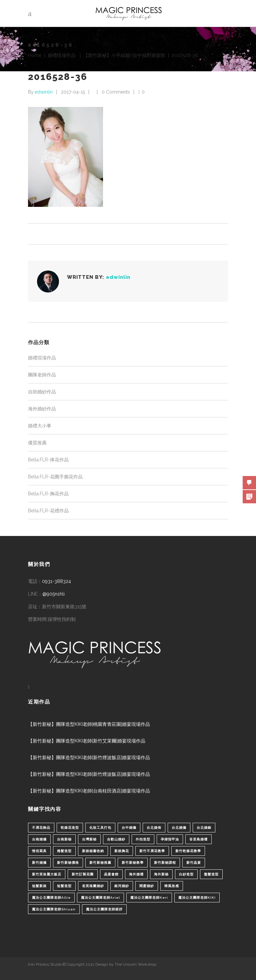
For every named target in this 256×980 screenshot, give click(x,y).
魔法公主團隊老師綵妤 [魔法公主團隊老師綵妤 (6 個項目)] (104, 909)
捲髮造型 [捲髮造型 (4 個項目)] (64, 851)
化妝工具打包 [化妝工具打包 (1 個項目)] (100, 828)
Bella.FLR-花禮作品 (48, 511)
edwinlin (44, 92)
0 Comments (116, 92)
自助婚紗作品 (42, 392)
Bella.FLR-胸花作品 (48, 494)
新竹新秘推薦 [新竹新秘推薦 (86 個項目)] (100, 863)
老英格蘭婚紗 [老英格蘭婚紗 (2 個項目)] (93, 886)
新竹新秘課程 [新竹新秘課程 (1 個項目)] (165, 863)
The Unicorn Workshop (135, 964)
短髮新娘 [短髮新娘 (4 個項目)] (39, 886)
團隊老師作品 (42, 375)
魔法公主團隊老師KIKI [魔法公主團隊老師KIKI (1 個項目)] (197, 898)
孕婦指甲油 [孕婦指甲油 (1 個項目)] (170, 839)
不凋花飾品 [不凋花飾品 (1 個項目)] (41, 828)
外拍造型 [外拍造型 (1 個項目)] (143, 839)
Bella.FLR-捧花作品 (48, 460)
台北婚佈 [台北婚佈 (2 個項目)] (154, 828)
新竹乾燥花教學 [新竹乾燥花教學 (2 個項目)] (188, 851)
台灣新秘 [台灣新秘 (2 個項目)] (89, 839)
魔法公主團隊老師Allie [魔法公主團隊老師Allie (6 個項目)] (51, 898)
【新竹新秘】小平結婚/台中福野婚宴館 (124, 55)
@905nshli (53, 594)
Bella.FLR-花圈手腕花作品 (55, 477)
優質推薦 (37, 443)
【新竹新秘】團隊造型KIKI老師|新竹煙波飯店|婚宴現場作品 (89, 757)
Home (35, 55)
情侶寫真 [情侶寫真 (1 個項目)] (39, 851)
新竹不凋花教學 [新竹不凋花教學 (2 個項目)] (152, 851)
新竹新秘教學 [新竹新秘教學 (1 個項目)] (133, 863)
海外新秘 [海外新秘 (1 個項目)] (161, 874)
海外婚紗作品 (42, 409)
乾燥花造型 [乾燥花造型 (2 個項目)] (70, 828)
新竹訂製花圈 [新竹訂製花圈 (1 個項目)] (83, 874)
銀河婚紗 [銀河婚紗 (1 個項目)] (122, 886)
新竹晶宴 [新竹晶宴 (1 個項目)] (194, 863)
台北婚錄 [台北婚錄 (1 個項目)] (204, 828)
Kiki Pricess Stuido (45, 964)
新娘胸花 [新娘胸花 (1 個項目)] (122, 851)
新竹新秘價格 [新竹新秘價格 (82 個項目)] (68, 863)
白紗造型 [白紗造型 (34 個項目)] (186, 874)
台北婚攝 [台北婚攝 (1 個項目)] (179, 828)
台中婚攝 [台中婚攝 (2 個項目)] (129, 828)
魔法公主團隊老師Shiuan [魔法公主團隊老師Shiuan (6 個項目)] (54, 909)
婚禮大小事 (40, 426)
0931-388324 (56, 581)
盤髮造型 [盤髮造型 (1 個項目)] (211, 874)
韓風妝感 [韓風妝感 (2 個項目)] (172, 886)
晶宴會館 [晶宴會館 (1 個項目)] (111, 874)
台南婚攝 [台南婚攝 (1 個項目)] (39, 839)
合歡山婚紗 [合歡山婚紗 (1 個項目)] (116, 839)
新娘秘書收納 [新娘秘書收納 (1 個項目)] (93, 851)
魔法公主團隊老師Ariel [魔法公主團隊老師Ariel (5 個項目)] (100, 898)
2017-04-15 (73, 92)
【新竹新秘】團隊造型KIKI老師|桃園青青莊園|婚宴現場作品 (89, 724)
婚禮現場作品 (62, 55)
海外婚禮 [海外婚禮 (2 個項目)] (136, 874)
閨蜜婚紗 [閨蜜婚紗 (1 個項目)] (147, 886)
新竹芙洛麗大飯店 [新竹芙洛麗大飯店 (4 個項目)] (47, 874)
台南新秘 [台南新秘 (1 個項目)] (64, 839)
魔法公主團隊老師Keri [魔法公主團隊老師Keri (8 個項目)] (149, 898)
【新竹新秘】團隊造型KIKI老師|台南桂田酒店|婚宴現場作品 (89, 791)
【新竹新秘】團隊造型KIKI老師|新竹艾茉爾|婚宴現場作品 (87, 741)
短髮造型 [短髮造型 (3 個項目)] (64, 886)
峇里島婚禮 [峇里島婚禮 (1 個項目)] (198, 839)
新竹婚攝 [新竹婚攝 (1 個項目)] (39, 863)
